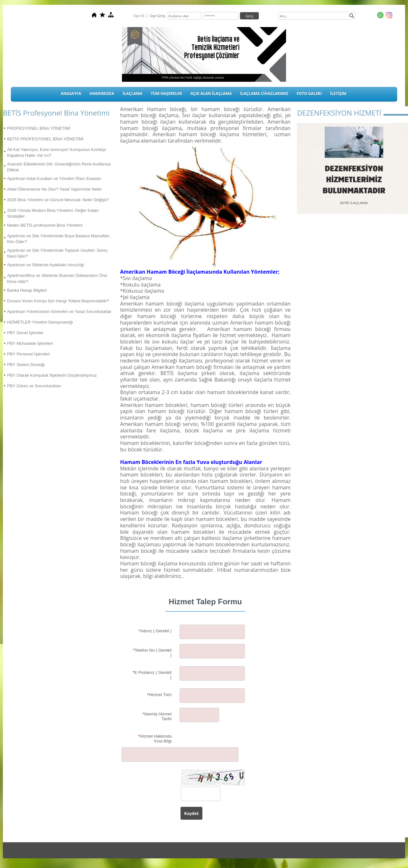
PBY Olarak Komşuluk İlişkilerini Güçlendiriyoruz (52, 375)
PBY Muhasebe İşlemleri (30, 343)
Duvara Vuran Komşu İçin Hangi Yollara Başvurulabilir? (58, 301)
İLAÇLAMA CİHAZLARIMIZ (264, 94)
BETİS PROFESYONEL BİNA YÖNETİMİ (45, 139)
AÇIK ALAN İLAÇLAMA (211, 94)
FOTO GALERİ (309, 94)
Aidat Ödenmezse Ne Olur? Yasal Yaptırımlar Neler (55, 189)
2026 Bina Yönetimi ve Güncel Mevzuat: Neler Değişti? (58, 200)
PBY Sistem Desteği (26, 365)
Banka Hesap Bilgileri (27, 290)
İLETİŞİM (338, 94)
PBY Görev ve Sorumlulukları (34, 386)
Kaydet (191, 813)
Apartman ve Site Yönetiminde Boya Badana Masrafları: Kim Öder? (59, 239)
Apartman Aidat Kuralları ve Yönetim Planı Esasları (54, 179)
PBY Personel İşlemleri (28, 354)
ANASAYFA (71, 94)
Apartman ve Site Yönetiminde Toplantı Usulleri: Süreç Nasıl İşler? (57, 253)
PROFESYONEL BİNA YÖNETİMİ (39, 128)
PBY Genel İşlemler (25, 333)
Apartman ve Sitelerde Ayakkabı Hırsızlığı (46, 265)
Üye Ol (139, 16)
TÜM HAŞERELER (166, 94)
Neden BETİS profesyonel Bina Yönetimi (45, 225)
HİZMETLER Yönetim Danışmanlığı (40, 322)
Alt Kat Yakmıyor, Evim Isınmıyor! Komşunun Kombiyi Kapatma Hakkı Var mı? (56, 152)
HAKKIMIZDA (102, 94)
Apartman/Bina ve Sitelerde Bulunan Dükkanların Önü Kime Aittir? (57, 278)
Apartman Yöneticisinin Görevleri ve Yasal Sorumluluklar (59, 311)
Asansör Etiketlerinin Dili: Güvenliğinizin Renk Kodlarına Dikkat (59, 167)
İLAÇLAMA (132, 94)
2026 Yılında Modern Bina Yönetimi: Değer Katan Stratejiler (53, 213)
